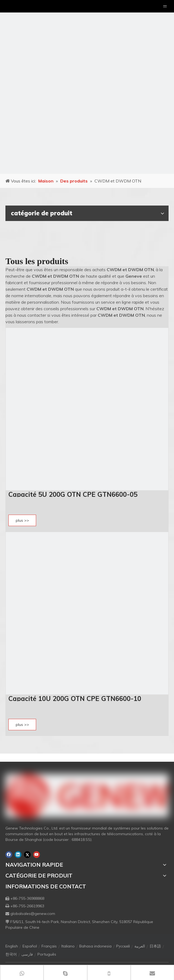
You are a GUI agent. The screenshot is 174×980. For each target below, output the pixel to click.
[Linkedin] (18, 855)
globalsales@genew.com (33, 914)
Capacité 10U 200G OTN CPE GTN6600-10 (75, 699)
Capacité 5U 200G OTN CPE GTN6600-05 (73, 494)
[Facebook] (9, 855)
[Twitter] (27, 855)
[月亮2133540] (87, 87)
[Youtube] (37, 855)
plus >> (22, 520)
